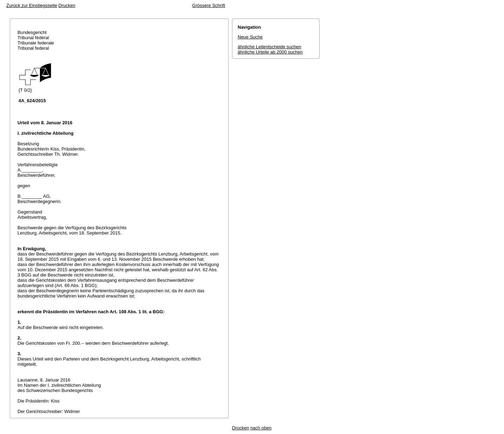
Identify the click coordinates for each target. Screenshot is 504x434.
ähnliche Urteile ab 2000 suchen (270, 52)
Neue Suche (250, 37)
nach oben (261, 428)
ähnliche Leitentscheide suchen (269, 47)
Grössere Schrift (209, 5)
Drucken (67, 5)
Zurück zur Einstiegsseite (32, 5)
